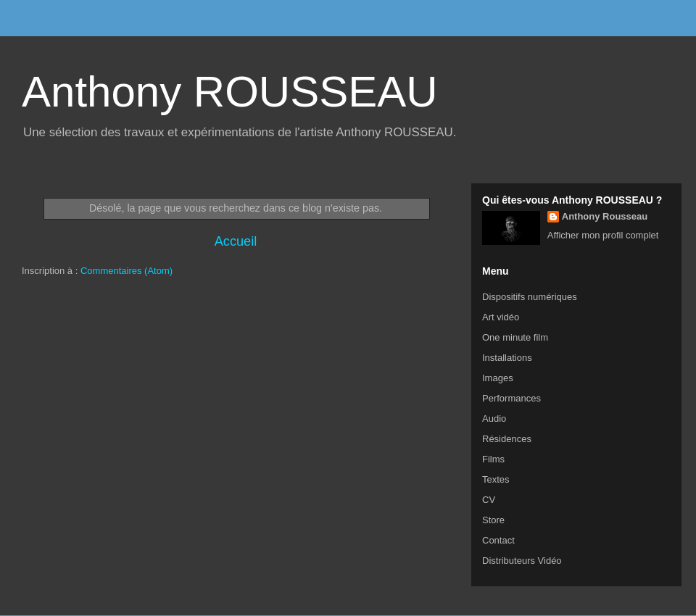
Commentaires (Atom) (127, 271)
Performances (511, 398)
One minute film (515, 337)
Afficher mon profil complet (603, 235)
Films (493, 459)
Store (493, 520)
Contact (498, 540)
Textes (496, 479)
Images (498, 378)
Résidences (507, 439)
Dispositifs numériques (530, 297)
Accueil (236, 241)
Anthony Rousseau (605, 216)
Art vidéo (501, 317)
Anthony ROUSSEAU (230, 92)
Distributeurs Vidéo (522, 561)
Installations (507, 358)
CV (489, 500)
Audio (494, 419)
